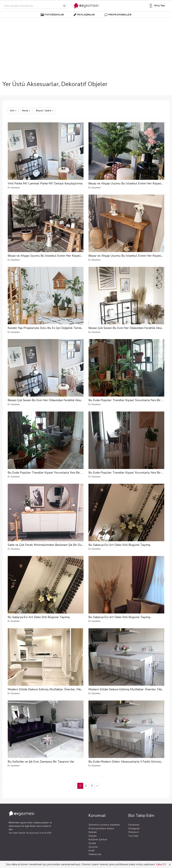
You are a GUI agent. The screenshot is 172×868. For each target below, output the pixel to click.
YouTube (133, 836)
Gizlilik (92, 843)
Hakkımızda (95, 854)
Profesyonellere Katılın (101, 829)
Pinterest (134, 832)
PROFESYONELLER (118, 15)
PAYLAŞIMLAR (84, 15)
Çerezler (93, 847)
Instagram (134, 829)
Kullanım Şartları (98, 840)
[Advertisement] (86, 43)
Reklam (93, 832)
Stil (13, 111)
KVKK (92, 851)
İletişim (93, 836)
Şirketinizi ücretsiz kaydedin (104, 825)
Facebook (134, 825)
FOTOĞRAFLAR (52, 15)
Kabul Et (161, 864)
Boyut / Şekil (45, 111)
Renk (26, 111)
